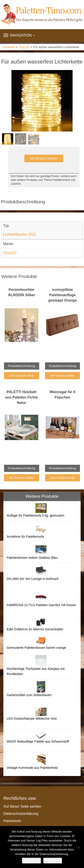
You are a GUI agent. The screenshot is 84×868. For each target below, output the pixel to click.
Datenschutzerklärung (21, 814)
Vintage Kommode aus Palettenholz (32, 768)
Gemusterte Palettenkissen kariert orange (37, 648)
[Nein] (78, 847)
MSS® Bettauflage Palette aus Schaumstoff (38, 741)
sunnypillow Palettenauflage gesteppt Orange (62, 295)
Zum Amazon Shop (22, 376)
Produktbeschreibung (22, 366)
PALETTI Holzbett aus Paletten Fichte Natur (22, 397)
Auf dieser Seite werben (22, 806)
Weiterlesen (53, 860)
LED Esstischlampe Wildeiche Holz (32, 719)
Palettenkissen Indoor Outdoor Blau (32, 558)
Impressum (12, 821)
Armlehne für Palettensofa (25, 537)
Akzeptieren (31, 860)
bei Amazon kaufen (44, 158)
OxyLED (24, 47)
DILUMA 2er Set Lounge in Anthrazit (33, 579)
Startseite (9, 47)
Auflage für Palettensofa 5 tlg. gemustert (36, 515)
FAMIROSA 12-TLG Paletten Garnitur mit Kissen (41, 605)
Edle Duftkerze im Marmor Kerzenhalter (35, 629)
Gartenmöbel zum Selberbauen (29, 695)
